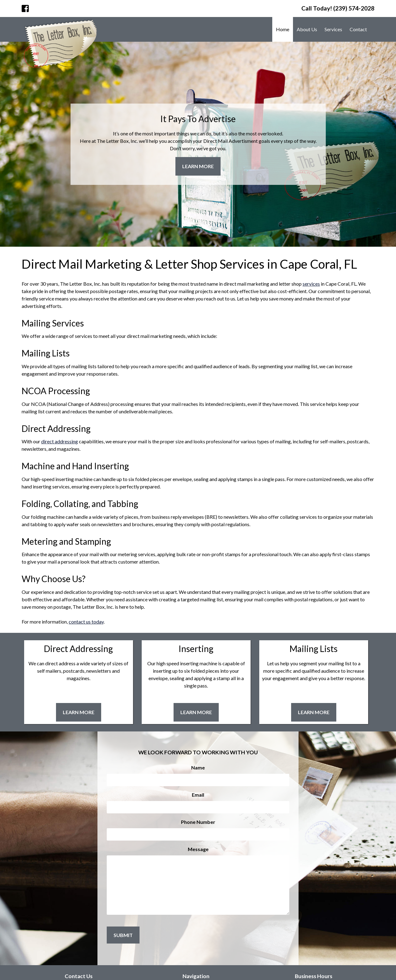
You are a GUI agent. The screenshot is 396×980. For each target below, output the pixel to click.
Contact (358, 29)
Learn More (198, 166)
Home (283, 29)
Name (198, 767)
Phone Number (198, 822)
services (311, 284)
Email (198, 795)
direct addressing (60, 441)
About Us (307, 29)
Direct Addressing (78, 649)
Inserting (196, 649)
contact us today (86, 622)
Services (333, 29)
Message (198, 849)
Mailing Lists (314, 649)
